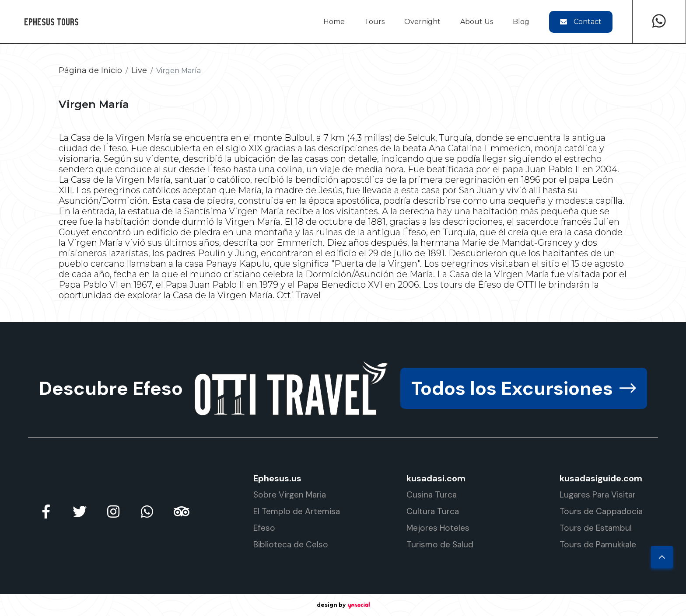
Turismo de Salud (440, 545)
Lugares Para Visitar (598, 495)
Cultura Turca (433, 511)
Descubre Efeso (111, 388)
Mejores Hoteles (438, 528)
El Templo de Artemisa (297, 511)
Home (334, 22)
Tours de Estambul (596, 528)
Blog (521, 22)
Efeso (264, 528)
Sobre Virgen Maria (290, 495)
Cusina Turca (432, 495)
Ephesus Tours (51, 22)
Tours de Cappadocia (601, 511)
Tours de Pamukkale (598, 545)
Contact (581, 22)
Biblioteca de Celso (291, 545)
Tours (374, 22)
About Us (477, 22)
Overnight (422, 22)
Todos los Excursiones (524, 388)
